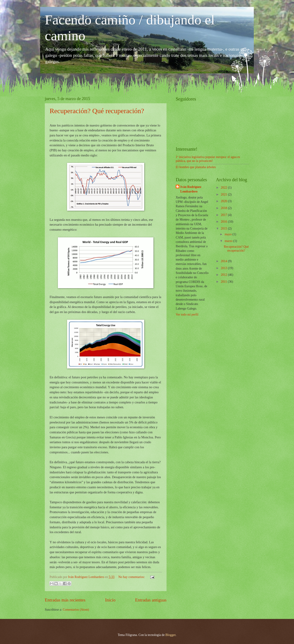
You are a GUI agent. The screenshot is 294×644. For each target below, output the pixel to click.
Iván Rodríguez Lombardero (191, 189)
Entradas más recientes (65, 600)
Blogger (170, 635)
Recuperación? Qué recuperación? (97, 111)
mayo (229, 234)
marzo (229, 241)
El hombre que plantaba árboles (196, 167)
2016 (224, 222)
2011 (224, 282)
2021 (224, 194)
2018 (224, 208)
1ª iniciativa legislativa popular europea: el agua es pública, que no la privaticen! (208, 159)
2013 (224, 268)
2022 (224, 188)
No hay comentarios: (132, 577)
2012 (224, 275)
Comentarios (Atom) (76, 610)
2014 (224, 261)
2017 (224, 215)
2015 (224, 229)
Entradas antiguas (151, 600)
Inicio (110, 600)
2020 (224, 201)
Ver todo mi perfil (187, 315)
